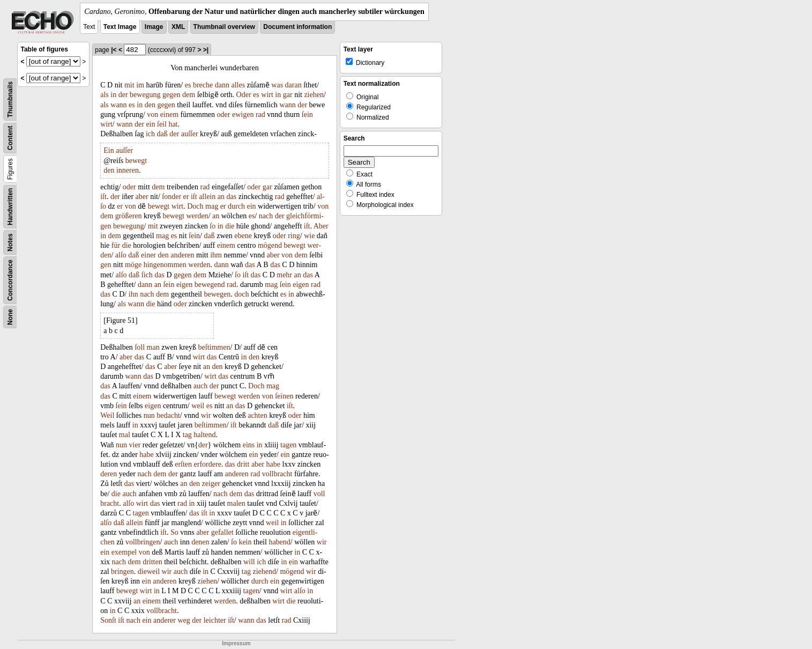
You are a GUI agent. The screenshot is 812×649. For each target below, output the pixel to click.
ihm (216, 255)
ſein (307, 115)
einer (148, 255)
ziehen (314, 95)
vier (135, 445)
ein (150, 124)
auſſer (190, 134)
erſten (183, 464)
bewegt (136, 161)
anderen (182, 255)
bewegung (145, 95)
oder (224, 115)
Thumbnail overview (224, 27)
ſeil (162, 124)
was (277, 85)
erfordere (208, 464)
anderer (165, 620)
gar (288, 95)
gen (106, 265)
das (231, 197)
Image (154, 27)
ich (150, 134)
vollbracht (277, 474)
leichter (215, 620)
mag (212, 206)
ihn (133, 294)
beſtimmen (214, 347)
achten (258, 415)
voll (319, 494)
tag (187, 435)
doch (241, 294)
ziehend (264, 571)
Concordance (10, 280)
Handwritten (10, 207)
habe (146, 455)
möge (133, 265)
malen (236, 503)
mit (129, 85)
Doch (195, 206)
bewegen (218, 294)
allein (207, 197)
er (186, 197)
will (249, 562)
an (221, 197)
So (174, 532)
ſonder (172, 197)
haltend (204, 435)
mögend (270, 245)
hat (173, 124)
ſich (147, 275)
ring (294, 236)
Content (10, 138)
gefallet (222, 532)
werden (197, 216)
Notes (10, 242)
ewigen (243, 115)
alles (238, 85)
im (140, 85)
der (123, 95)
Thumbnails (10, 99)
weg (184, 620)
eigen (184, 285)
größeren (129, 216)
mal (125, 435)
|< (114, 50)
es (188, 85)
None (10, 317)
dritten (152, 562)
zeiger (211, 484)
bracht (110, 503)
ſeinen (284, 396)
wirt (267, 95)
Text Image (120, 27)
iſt (103, 197)
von (152, 115)
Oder (244, 95)
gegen (171, 95)
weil (198, 406)
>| (206, 50)
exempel (124, 552)
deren (109, 474)
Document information (297, 27)
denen (200, 542)
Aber (321, 226)
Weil (107, 415)
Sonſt (108, 620)
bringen (122, 571)
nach (266, 216)
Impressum (236, 643)
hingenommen (165, 265)
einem (169, 115)
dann (222, 85)
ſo (213, 226)
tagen (288, 445)
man (153, 347)
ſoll (140, 347)
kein (245, 542)
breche (203, 85)
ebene (243, 236)
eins (249, 445)
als (105, 95)
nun (149, 415)
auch (200, 386)
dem (189, 95)
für (116, 245)
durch (236, 206)
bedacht (168, 415)
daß (162, 134)
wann (118, 105)
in (113, 95)
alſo (121, 255)
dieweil (149, 571)
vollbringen (143, 542)
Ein (109, 150)
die (230, 226)
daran (293, 85)
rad (260, 115)
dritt (243, 464)
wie (309, 236)
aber (142, 197)
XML (178, 27)
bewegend (210, 285)
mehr (284, 275)
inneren (128, 170)
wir (206, 415)
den (150, 105)
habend (279, 542)
